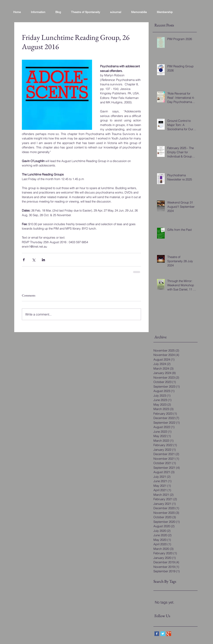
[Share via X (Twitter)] (34, 260)
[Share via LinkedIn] (43, 260)
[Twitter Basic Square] (163, 634)
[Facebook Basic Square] (157, 634)
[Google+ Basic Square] (169, 634)
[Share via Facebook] (24, 260)
